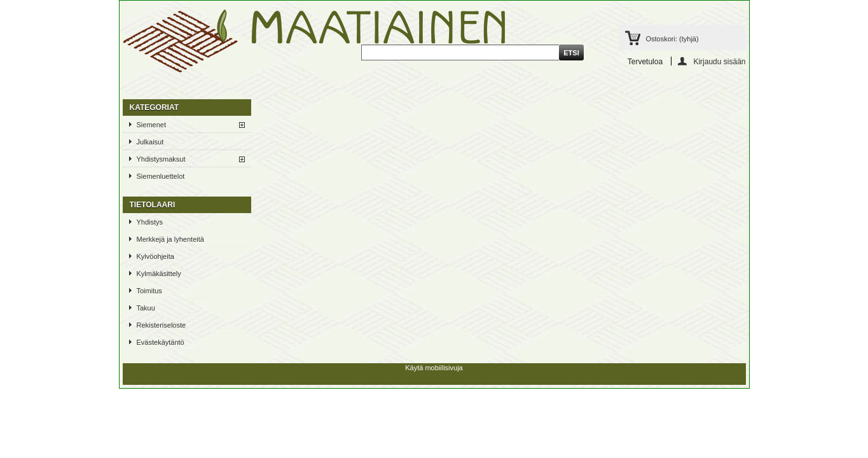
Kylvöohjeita (155, 256)
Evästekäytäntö (161, 342)
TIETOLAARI (153, 205)
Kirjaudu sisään (719, 61)
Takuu (146, 308)
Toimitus (149, 291)
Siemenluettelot (161, 176)
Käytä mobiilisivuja (434, 368)
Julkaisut (150, 142)
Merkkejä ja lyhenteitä (170, 239)
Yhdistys (150, 222)
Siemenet (151, 125)
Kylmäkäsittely (159, 274)
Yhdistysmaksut (161, 159)
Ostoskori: (672, 39)
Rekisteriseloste (162, 325)
